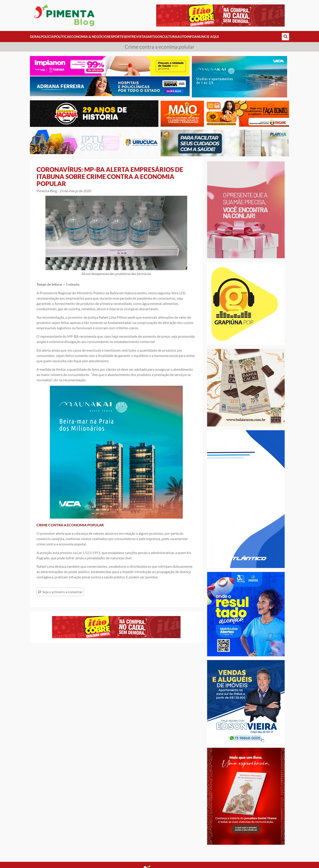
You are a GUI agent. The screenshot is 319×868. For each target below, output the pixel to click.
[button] (285, 37)
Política (62, 37)
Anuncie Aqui (207, 37)
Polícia (47, 37)
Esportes (117, 37)
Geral (35, 37)
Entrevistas (136, 37)
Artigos (155, 37)
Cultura (170, 37)
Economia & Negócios (89, 37)
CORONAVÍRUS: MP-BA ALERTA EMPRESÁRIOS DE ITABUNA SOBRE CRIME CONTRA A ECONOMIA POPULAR (110, 176)
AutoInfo (186, 37)
